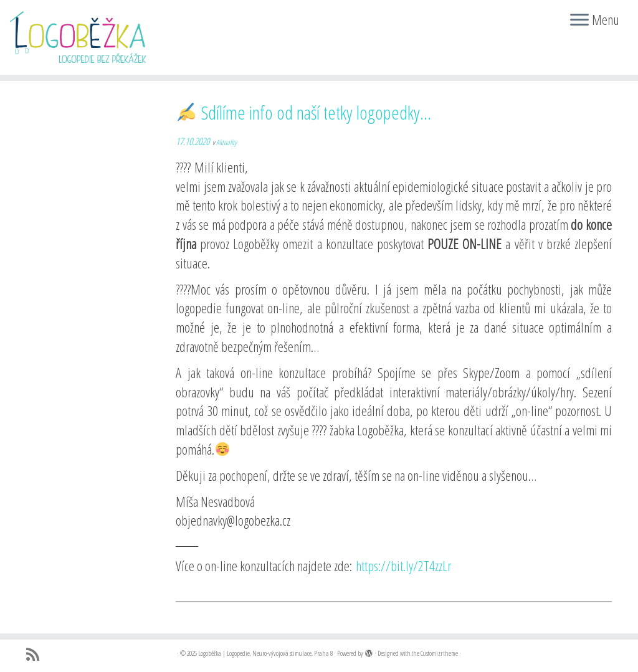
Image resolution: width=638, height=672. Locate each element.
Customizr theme (439, 653)
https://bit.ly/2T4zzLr (403, 566)
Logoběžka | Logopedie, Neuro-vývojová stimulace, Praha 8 (265, 653)
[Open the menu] (579, 21)
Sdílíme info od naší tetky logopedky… (304, 112)
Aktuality (226, 142)
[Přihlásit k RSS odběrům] (37, 655)
